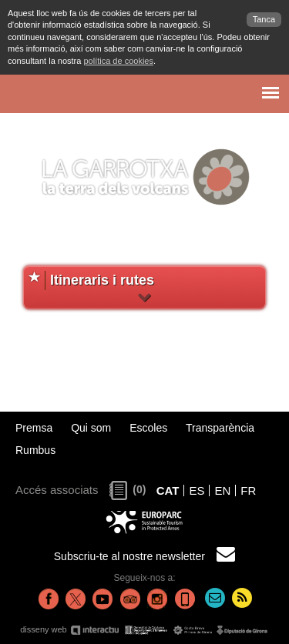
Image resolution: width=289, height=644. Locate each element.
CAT (168, 491)
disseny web (144, 630)
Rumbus (35, 450)
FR (248, 491)
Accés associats (57, 490)
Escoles (148, 428)
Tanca (264, 19)
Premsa (34, 428)
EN (222, 491)
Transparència (220, 428)
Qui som (91, 428)
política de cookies (118, 61)
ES (197, 491)
